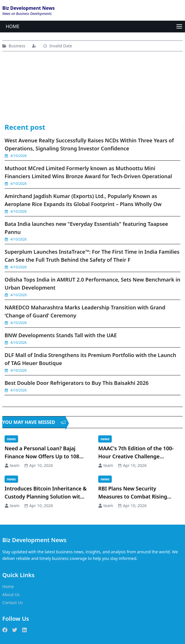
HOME (13, 26)
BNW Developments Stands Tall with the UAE (61, 335)
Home (8, 586)
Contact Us (12, 603)
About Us (11, 594)
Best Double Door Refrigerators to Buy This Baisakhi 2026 (77, 383)
